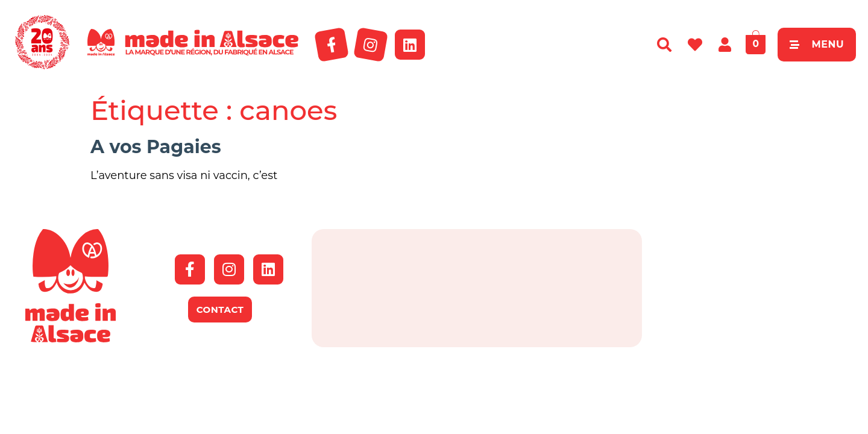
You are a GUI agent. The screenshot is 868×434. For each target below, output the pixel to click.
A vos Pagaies (156, 147)
